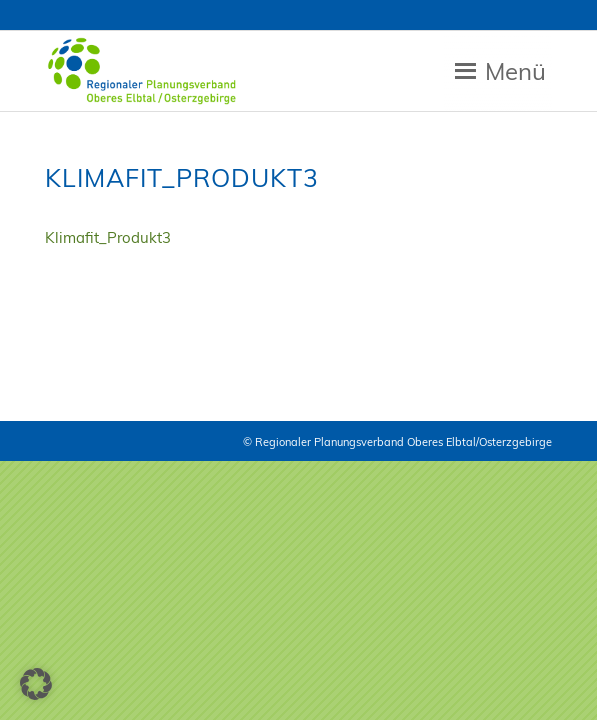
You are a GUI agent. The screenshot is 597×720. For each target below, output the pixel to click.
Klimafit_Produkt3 (108, 237)
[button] (36, 684)
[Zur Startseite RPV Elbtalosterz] (248, 71)
